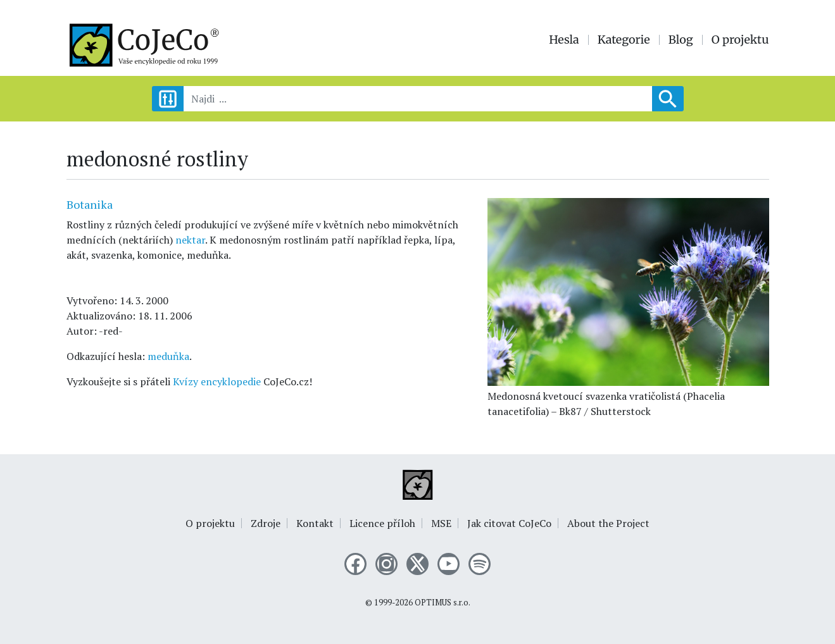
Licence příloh (382, 523)
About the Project (608, 523)
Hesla (564, 40)
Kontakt (315, 523)
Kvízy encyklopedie (217, 381)
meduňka (168, 356)
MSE (441, 523)
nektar (190, 240)
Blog (681, 40)
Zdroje (266, 523)
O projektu (740, 40)
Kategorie (624, 40)
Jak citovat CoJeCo (509, 523)
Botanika (90, 204)
